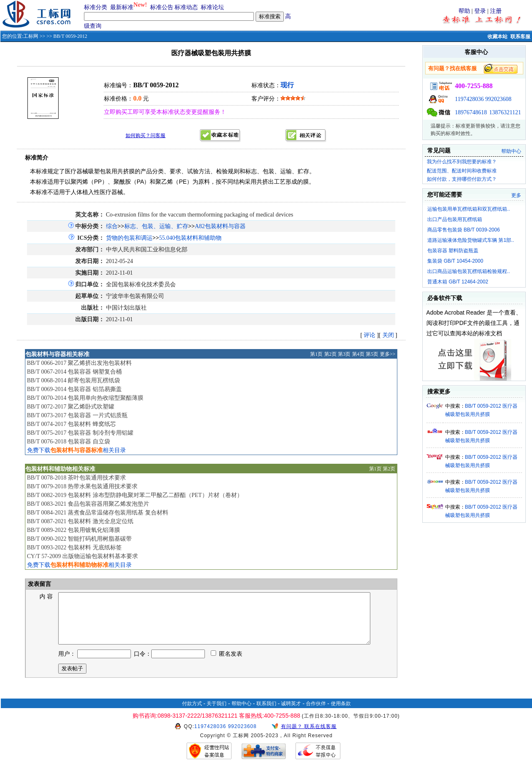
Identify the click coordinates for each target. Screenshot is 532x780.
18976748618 (471, 112)
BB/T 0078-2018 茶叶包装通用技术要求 (77, 478)
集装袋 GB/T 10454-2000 (455, 261)
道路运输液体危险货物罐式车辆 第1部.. (471, 240)
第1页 (316, 354)
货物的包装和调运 (129, 238)
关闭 (388, 335)
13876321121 (505, 112)
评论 (369, 335)
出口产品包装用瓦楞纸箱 (455, 219)
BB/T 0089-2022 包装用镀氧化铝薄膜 (74, 530)
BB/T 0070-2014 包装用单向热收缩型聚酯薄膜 (85, 398)
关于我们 (217, 714)
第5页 (372, 354)
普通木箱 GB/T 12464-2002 (458, 282)
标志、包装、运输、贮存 (156, 226)
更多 (516, 195)
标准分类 (96, 7)
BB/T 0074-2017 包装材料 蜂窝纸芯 (71, 424)
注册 (496, 11)
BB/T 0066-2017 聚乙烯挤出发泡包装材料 (80, 363)
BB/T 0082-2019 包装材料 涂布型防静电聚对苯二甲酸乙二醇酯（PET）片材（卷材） (135, 495)
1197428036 (469, 99)
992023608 (499, 99)
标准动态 (186, 7)
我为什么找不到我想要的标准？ (462, 162)
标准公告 (162, 7)
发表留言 (39, 584)
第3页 (344, 354)
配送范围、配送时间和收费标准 (462, 171)
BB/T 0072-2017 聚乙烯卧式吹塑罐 (71, 407)
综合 (112, 226)
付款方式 (192, 714)
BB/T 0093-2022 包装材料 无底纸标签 (74, 547)
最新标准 (122, 7)
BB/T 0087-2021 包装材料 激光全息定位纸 (80, 521)
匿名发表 (227, 664)
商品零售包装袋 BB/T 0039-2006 (464, 230)
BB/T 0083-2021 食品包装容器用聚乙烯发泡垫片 (88, 504)
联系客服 (520, 37)
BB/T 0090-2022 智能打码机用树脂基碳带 (80, 539)
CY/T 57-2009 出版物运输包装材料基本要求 (83, 556)
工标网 (31, 36)
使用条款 (341, 714)
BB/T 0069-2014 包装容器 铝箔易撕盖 (74, 389)
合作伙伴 (316, 714)
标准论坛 (212, 7)
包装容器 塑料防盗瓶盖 (453, 251)
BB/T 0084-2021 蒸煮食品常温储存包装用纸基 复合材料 (98, 513)
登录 (480, 11)
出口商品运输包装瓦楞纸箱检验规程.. (469, 271)
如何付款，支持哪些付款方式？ (462, 179)
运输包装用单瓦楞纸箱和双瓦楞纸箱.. (469, 209)
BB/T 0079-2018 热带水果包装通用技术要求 (83, 486)
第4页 (358, 354)
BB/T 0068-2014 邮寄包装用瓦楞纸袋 (74, 380)
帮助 (464, 11)
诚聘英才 (291, 714)
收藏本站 (498, 37)
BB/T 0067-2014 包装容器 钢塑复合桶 (74, 372)
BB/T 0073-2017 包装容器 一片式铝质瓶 (77, 415)
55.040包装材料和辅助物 (191, 238)
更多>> (388, 354)
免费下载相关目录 (76, 450)
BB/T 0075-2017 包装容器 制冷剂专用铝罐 (80, 433)
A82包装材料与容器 (220, 226)
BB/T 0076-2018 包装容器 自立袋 (69, 442)
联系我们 (266, 714)
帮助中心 (511, 151)
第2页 (330, 354)
